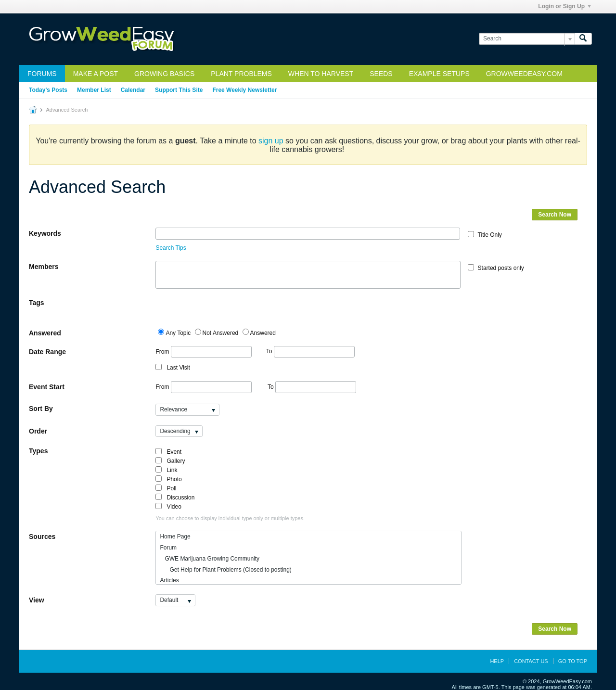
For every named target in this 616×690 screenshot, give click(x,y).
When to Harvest (321, 74)
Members (44, 267)
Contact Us (531, 661)
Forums (42, 74)
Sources (42, 537)
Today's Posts (48, 90)
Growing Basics (164, 74)
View (37, 600)
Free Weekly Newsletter (244, 90)
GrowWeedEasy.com (524, 74)
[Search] (527, 39)
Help (497, 661)
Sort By (41, 409)
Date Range (47, 352)
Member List (94, 90)
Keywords (45, 233)
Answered (45, 333)
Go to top (573, 661)
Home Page (175, 537)
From (203, 352)
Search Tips (171, 248)
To (310, 351)
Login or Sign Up (565, 6)
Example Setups (439, 74)
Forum (168, 548)
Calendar (133, 90)
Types (38, 451)
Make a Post (96, 74)
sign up (271, 141)
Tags (37, 303)
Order (38, 431)
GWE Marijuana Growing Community (210, 559)
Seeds (381, 74)
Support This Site (179, 90)
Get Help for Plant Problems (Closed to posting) (225, 570)
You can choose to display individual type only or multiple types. (230, 518)
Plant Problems (241, 74)
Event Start (47, 387)
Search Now (555, 215)
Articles (169, 580)
